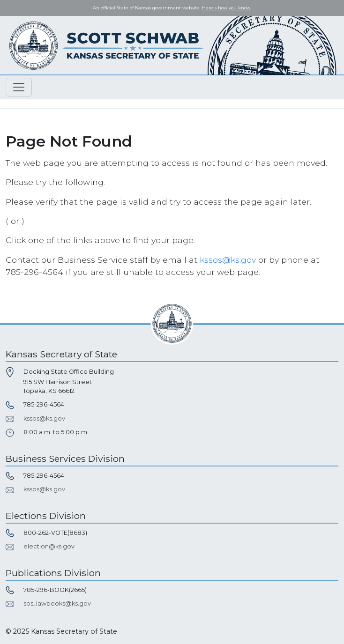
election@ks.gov (49, 546)
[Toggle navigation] (19, 87)
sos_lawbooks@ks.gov (57, 603)
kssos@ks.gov (228, 260)
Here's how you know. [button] (227, 8)
